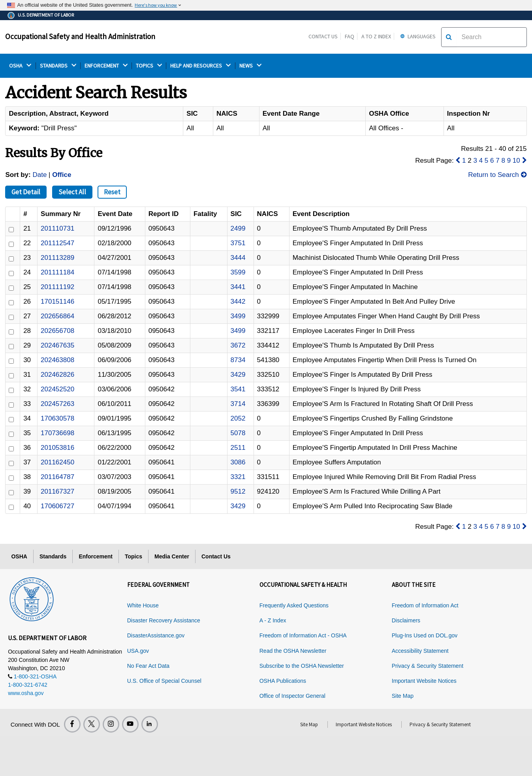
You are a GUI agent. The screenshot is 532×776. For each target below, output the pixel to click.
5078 (238, 433)
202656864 (57, 316)
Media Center (172, 556)
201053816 (57, 448)
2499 (238, 228)
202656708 (57, 331)
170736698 (57, 433)
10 (516, 161)
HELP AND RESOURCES (200, 66)
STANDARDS (58, 66)
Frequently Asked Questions (294, 605)
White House (143, 605)
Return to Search (497, 175)
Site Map (403, 696)
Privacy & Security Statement (428, 666)
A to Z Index (376, 36)
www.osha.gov (26, 693)
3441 (238, 287)
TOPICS (149, 66)
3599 (238, 272)
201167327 (57, 491)
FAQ (350, 36)
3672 (238, 345)
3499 (238, 316)
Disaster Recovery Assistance (164, 620)
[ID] (11, 230)
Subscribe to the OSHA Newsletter (302, 666)
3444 (238, 258)
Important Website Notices (424, 681)
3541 (238, 389)
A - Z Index (273, 620)
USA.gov (138, 651)
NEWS (250, 66)
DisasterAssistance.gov (156, 635)
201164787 (57, 477)
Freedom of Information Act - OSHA (303, 635)
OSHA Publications (283, 681)
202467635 (57, 345)
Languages (417, 36)
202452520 (57, 389)
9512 (238, 491)
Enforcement (96, 556)
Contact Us (323, 36)
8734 (238, 360)
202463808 (57, 360)
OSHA (20, 66)
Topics (133, 556)
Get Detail (26, 192)
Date (39, 175)
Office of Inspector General (292, 696)
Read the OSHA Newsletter (293, 651)
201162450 (57, 462)
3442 (238, 302)
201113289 (57, 258)
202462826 (57, 375)
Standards (53, 556)
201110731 (57, 228)
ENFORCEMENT (106, 66)
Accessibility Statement (420, 651)
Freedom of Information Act (425, 605)
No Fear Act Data (148, 666)
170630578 (57, 418)
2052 (238, 418)
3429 (238, 375)
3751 (238, 243)
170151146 (57, 302)
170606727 (57, 506)
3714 (238, 404)
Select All (72, 192)
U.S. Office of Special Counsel (164, 681)
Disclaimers (406, 620)
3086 (238, 462)
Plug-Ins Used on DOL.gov (425, 635)
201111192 (57, 287)
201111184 (57, 272)
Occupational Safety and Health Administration (80, 36)
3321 (238, 477)
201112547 (57, 243)
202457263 (57, 404)
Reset (112, 192)
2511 (238, 448)
